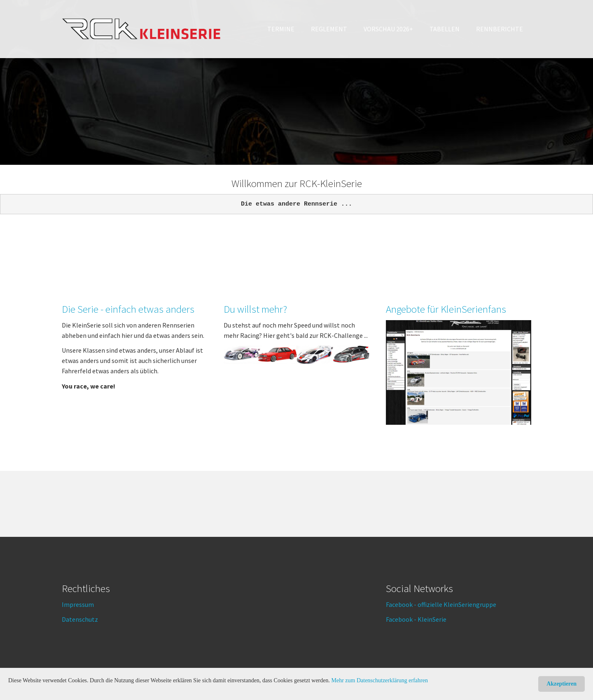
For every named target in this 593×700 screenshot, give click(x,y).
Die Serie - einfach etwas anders (128, 309)
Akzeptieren (561, 684)
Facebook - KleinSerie (416, 619)
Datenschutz (80, 619)
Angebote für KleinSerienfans (446, 309)
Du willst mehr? (255, 309)
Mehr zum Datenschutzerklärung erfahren (380, 680)
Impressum (78, 604)
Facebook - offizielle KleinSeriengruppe (441, 604)
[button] (329, 29)
